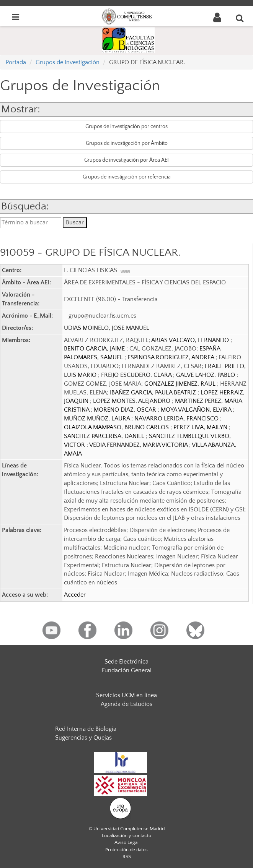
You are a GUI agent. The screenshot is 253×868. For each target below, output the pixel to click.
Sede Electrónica (126, 662)
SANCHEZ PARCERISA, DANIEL (105, 436)
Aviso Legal (126, 842)
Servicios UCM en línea (126, 695)
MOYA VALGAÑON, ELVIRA (197, 410)
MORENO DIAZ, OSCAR (126, 410)
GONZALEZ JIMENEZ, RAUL (181, 384)
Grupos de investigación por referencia (127, 177)
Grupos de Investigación (68, 62)
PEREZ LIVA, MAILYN (201, 427)
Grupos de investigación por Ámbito (127, 143)
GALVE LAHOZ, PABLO (206, 375)
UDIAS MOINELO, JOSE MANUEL (107, 328)
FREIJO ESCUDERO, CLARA (137, 375)
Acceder (75, 595)
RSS (127, 857)
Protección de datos (126, 850)
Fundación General (127, 670)
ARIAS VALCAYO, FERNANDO (191, 340)
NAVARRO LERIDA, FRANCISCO (177, 419)
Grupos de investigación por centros (126, 127)
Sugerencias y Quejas (83, 738)
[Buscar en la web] (240, 18)
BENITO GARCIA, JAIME (95, 349)
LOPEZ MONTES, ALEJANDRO (132, 401)
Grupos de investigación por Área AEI (126, 160)
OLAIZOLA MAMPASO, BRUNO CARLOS (117, 427)
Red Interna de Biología (86, 729)
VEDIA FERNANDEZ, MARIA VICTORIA (139, 445)
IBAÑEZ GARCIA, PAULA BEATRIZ (154, 393)
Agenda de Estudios (126, 704)
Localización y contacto (126, 836)
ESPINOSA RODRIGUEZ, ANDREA (171, 357)
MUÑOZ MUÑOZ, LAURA (98, 419)
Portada (16, 62)
